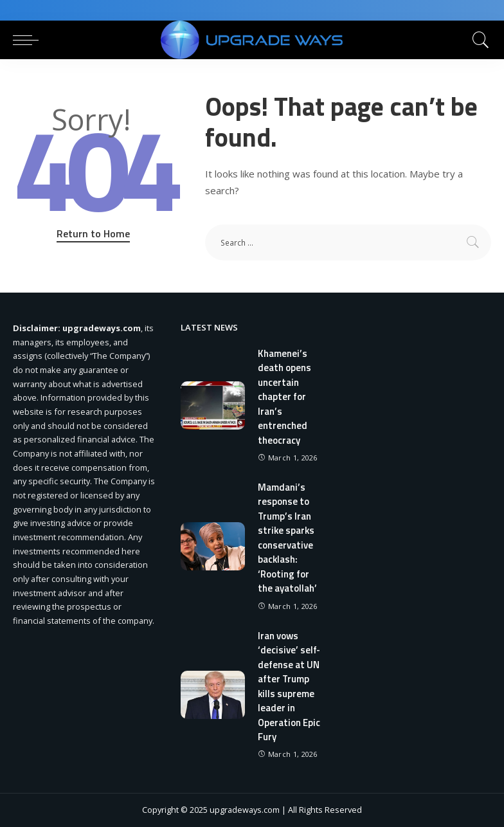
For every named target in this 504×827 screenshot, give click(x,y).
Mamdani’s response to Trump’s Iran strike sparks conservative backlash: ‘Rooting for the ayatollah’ (287, 538)
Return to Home (93, 233)
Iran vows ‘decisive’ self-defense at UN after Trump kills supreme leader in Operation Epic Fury (289, 686)
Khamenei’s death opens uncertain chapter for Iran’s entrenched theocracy (284, 397)
